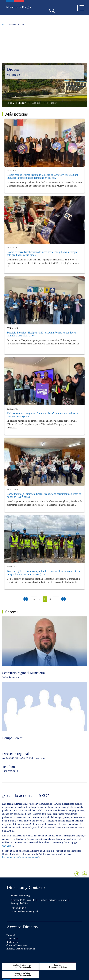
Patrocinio (11, 935)
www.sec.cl (8, 846)
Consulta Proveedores (17, 945)
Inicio (5, 25)
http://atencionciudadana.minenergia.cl (21, 857)
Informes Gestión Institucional (21, 949)
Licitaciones (12, 939)
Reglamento (12, 942)
